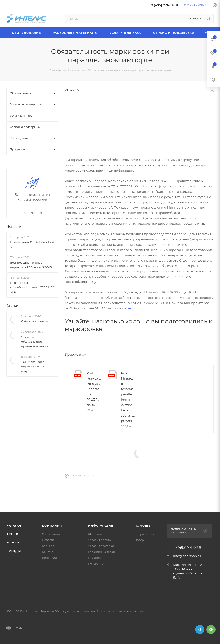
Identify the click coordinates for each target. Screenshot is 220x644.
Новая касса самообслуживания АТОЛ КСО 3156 (32, 287)
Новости (14, 227)
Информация (101, 525)
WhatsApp (211, 629)
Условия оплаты (100, 540)
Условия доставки (101, 546)
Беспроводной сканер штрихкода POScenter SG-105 (31, 265)
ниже (127, 308)
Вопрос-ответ (144, 534)
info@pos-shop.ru (187, 556)
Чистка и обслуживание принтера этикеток (35, 342)
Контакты (49, 552)
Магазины (96, 534)
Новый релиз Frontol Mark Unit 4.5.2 (32, 244)
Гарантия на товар (102, 552)
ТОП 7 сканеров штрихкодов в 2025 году (35, 366)
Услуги (13, 542)
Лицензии (49, 558)
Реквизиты (96, 564)
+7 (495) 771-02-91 (164, 5)
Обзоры (140, 540)
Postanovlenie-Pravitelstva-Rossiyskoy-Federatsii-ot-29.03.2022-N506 (94, 389)
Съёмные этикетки (35, 321)
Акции (12, 534)
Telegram (200, 629)
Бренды (14, 551)
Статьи (12, 306)
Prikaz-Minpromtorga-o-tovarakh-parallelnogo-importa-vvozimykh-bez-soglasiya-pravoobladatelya (128, 397)
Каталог (14, 525)
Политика (95, 558)
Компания (52, 525)
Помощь (142, 525)
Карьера (48, 546)
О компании (51, 534)
